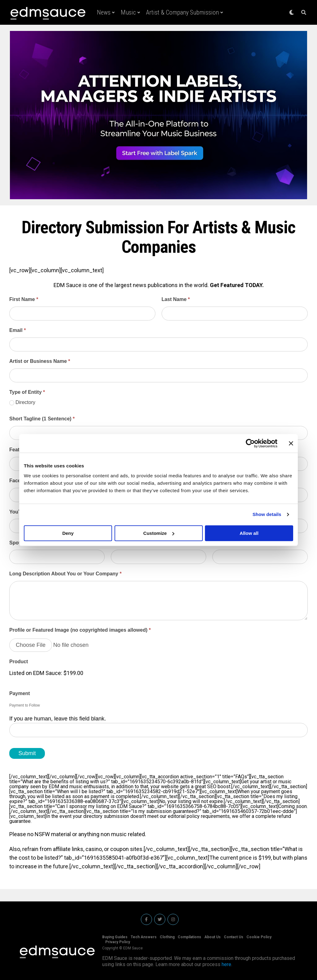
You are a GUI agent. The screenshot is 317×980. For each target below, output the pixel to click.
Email (17, 330)
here (226, 964)
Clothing (167, 937)
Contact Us (234, 937)
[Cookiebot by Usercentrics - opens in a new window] (250, 443)
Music (128, 12)
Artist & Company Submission (182, 12)
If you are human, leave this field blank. (58, 719)
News (104, 12)
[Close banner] (291, 443)
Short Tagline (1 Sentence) (42, 419)
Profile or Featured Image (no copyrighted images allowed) (80, 630)
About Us (213, 937)
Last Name (176, 299)
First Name (24, 299)
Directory (22, 402)
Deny (68, 533)
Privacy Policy (118, 942)
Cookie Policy (259, 937)
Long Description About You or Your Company (65, 574)
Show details (267, 514)
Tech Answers (144, 937)
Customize (159, 533)
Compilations (189, 937)
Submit (27, 753)
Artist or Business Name (40, 361)
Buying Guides (115, 937)
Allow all (249, 533)
